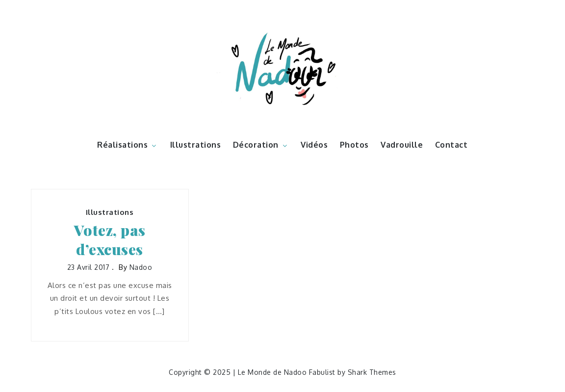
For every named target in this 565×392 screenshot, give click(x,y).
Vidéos (314, 145)
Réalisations (128, 145)
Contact (451, 145)
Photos (354, 145)
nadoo (141, 267)
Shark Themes (372, 372)
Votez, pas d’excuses (110, 240)
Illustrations (196, 145)
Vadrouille (402, 145)
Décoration (261, 145)
